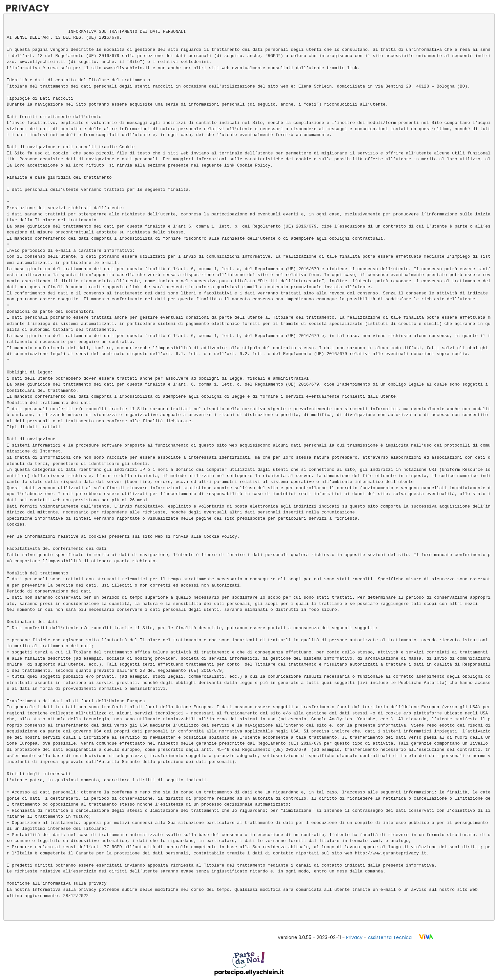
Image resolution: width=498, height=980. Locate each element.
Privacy (354, 937)
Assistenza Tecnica (390, 937)
